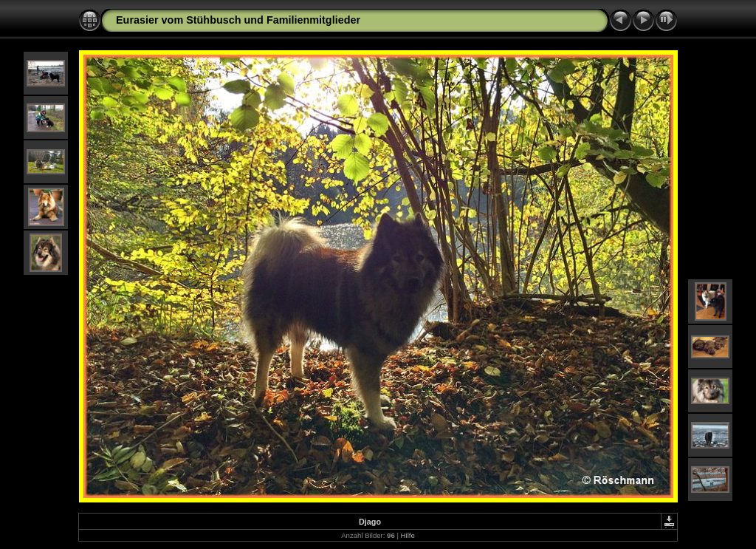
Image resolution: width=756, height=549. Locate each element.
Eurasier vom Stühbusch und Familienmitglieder (238, 20)
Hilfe (408, 535)
